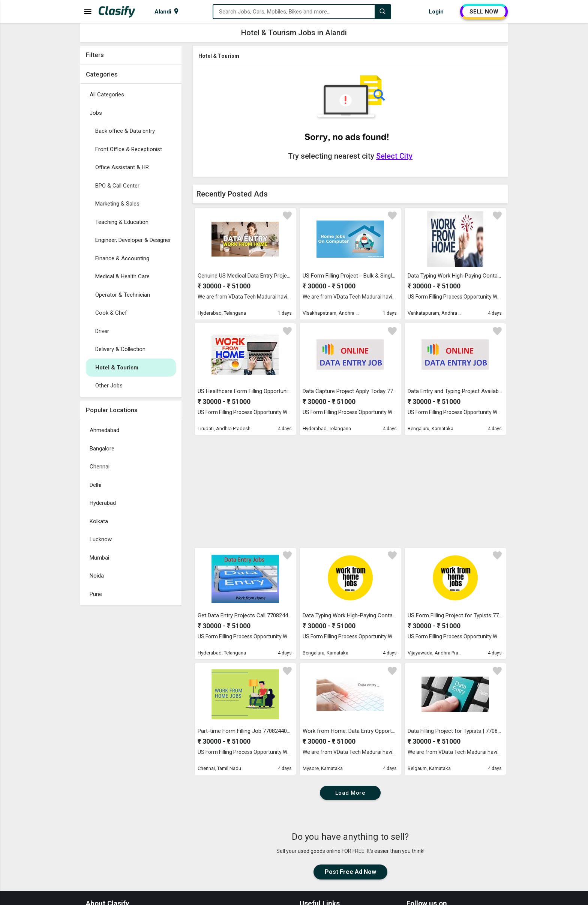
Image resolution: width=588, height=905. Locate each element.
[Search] (382, 12)
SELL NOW (484, 12)
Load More (350, 793)
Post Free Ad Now (350, 872)
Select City (394, 156)
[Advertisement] (131, 721)
